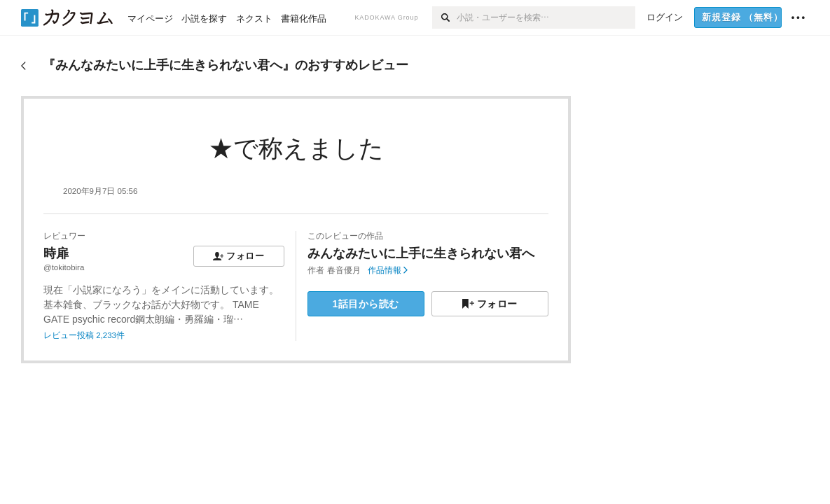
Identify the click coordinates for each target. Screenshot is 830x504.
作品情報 (388, 270)
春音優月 (344, 270)
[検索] (444, 17)
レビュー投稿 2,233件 (84, 335)
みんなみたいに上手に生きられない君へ (421, 253)
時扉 (56, 253)
